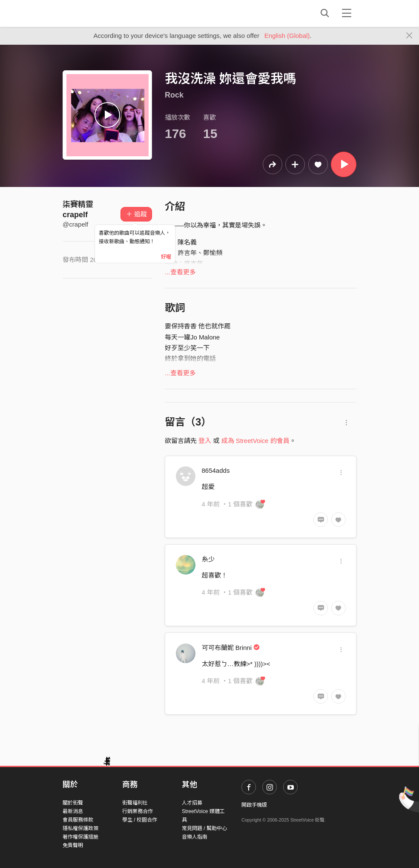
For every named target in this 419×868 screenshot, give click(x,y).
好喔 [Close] (166, 257)
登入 (205, 441)
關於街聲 (73, 803)
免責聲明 (73, 845)
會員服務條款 (78, 820)
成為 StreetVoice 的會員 (255, 441)
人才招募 (192, 803)
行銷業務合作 (138, 811)
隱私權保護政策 (80, 828)
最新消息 (73, 811)
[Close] (409, 36)
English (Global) (287, 36)
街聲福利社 (135, 803)
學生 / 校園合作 (140, 820)
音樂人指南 (195, 837)
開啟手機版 (254, 805)
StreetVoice (98, 13)
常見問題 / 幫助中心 (204, 828)
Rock (174, 95)
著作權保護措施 (80, 837)
